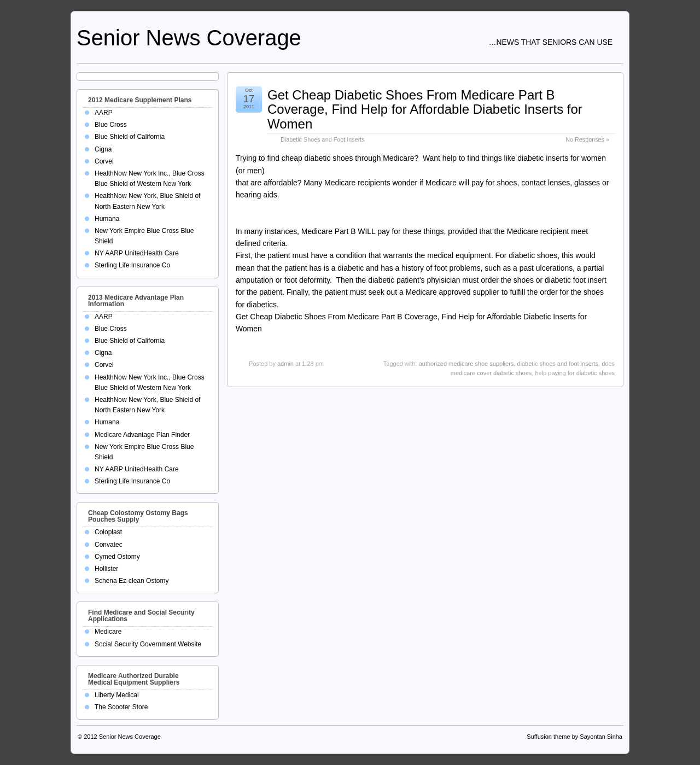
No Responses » (587, 139)
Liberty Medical (117, 695)
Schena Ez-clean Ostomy (132, 581)
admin (285, 364)
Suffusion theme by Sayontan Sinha (574, 737)
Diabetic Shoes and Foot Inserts (323, 139)
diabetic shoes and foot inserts (558, 364)
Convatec (109, 545)
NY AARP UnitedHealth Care (137, 253)
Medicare (108, 632)
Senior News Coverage (189, 38)
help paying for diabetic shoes (575, 373)
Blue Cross (111, 125)
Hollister (106, 569)
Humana (107, 219)
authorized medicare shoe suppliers (466, 364)
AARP (104, 113)
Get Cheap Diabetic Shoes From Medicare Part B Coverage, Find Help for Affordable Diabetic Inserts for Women (425, 109)
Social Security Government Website (148, 644)
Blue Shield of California (130, 137)
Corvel (104, 161)
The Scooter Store (121, 707)
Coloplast (108, 532)
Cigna (103, 149)
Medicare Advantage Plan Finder (142, 435)
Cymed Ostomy (117, 557)
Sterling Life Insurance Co (132, 265)
